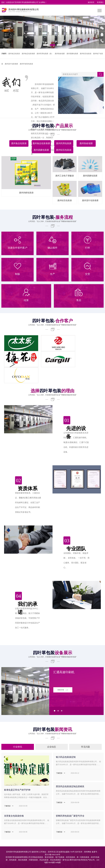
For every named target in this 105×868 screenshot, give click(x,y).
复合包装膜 (23, 860)
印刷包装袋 (33, 860)
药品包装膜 (55, 860)
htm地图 (52, 862)
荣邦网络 (88, 852)
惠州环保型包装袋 (26, 64)
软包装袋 (13, 860)
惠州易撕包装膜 (72, 54)
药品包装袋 (44, 860)
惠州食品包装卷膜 (28, 54)
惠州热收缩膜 (60, 54)
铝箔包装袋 (70, 857)
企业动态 (52, 747)
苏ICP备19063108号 (52, 855)
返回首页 (91, 2)
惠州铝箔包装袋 (86, 54)
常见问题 (85, 747)
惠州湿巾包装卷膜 (11, 64)
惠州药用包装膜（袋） (45, 54)
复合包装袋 (49, 857)
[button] (46, 45)
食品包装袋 (38, 857)
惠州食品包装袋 (14, 54)
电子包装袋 (60, 857)
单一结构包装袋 (83, 857)
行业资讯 (18, 747)
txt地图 (58, 862)
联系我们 (100, 2)
